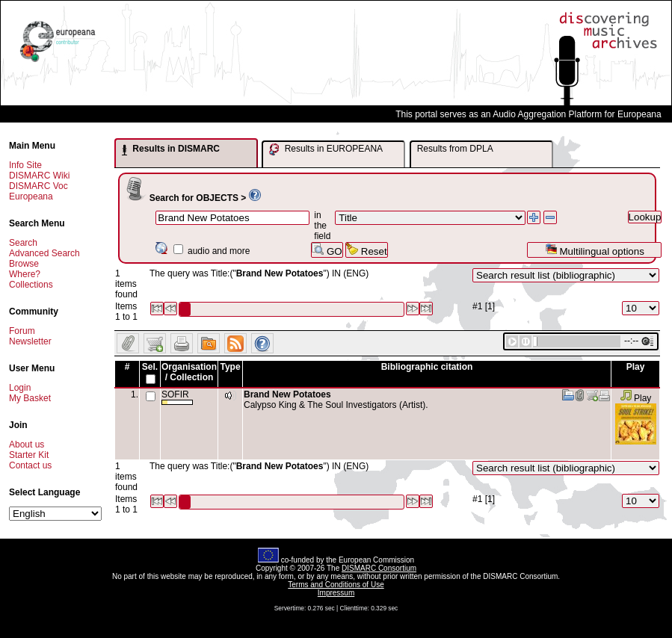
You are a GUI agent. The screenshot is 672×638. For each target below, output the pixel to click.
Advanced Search (44, 253)
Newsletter (30, 341)
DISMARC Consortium (379, 568)
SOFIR (177, 397)
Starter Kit (29, 455)
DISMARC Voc (38, 186)
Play (636, 398)
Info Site (25, 165)
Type (230, 367)
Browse (24, 264)
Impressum (336, 593)
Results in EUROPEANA (326, 149)
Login (20, 388)
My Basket (30, 398)
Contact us (30, 465)
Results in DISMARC (171, 149)
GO (327, 250)
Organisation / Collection (189, 372)
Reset (367, 250)
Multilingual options (595, 250)
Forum (22, 331)
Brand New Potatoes (287, 394)
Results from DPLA (455, 149)
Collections (31, 285)
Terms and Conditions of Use (336, 585)
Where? (25, 274)
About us (27, 445)
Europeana (31, 196)
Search (23, 243)
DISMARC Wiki (39, 176)
